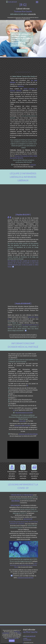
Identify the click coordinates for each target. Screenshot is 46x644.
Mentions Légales (23, 638)
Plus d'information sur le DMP (24, 413)
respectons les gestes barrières (25, 578)
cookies (20, 633)
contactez (33, 165)
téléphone (21, 86)
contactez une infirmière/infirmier (28, 434)
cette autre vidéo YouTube (22, 425)
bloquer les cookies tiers (13, 638)
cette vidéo (22, 421)
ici (14, 410)
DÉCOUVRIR (22, 51)
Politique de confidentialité (25, 640)
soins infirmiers (16, 501)
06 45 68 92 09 (12, 2)
